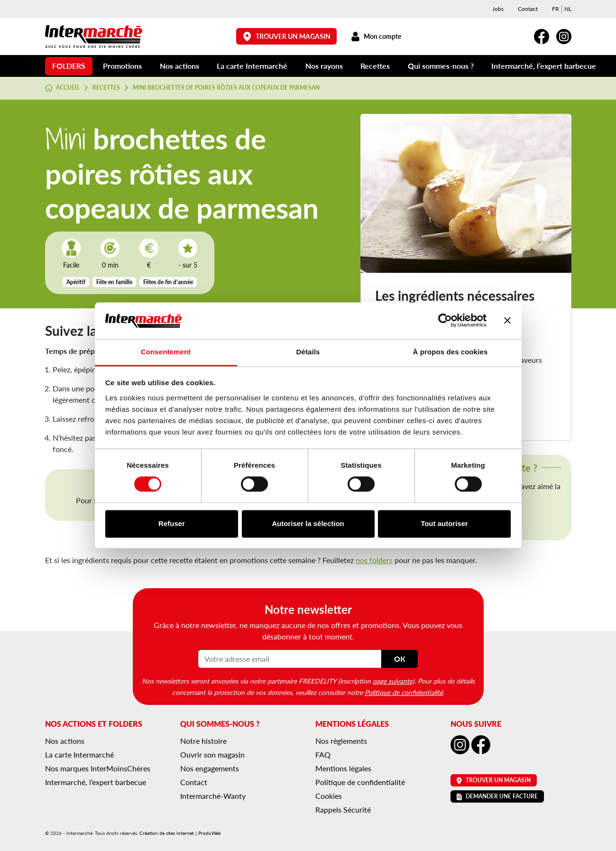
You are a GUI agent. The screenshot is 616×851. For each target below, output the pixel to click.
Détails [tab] (308, 352)
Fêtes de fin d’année (168, 282)
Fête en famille (114, 282)
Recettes (375, 66)
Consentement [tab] (166, 352)
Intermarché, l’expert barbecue (544, 66)
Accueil (63, 88)
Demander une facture (497, 796)
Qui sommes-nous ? (441, 66)
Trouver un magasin (286, 36)
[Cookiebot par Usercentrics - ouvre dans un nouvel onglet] (445, 321)
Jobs (498, 9)
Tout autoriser (444, 523)
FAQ (323, 754)
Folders (69, 66)
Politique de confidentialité (404, 692)
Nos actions (179, 66)
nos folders (374, 560)
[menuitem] (556, 9)
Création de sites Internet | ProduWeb (180, 833)
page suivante (393, 681)
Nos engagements (210, 768)
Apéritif (76, 282)
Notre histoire (203, 741)
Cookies (329, 796)
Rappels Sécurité (343, 809)
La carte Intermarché (252, 66)
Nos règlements (341, 741)
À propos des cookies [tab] (451, 352)
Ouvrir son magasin (212, 754)
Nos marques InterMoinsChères (98, 768)
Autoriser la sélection (308, 523)
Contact (528, 9)
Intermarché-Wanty (213, 796)
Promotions (122, 66)
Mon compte (376, 36)
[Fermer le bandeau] (507, 321)
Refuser (172, 523)
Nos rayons (324, 66)
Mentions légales (343, 768)
